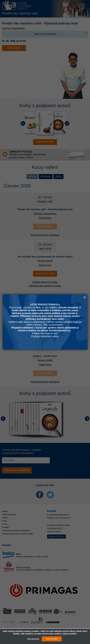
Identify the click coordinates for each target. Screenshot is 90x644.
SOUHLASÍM (50, 639)
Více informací (32, 639)
